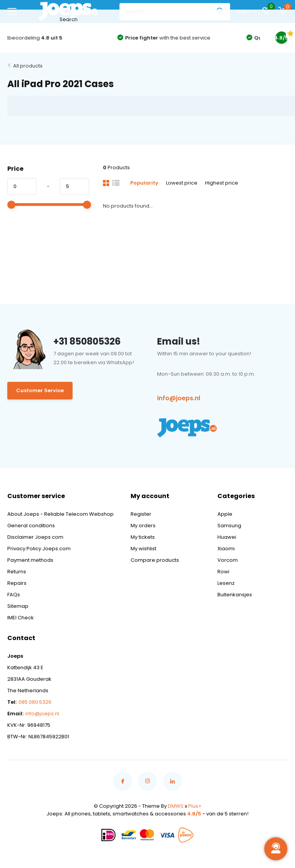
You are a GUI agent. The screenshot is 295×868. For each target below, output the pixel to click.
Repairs (17, 583)
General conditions (31, 526)
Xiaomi (226, 549)
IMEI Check (21, 618)
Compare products (155, 560)
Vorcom (228, 560)
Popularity (144, 183)
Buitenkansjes (235, 595)
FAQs (14, 595)
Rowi (223, 572)
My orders (143, 526)
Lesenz (226, 583)
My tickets (143, 537)
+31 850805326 (87, 341)
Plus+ (195, 806)
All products (28, 66)
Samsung (229, 526)
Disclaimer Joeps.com (35, 537)
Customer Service (40, 390)
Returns (17, 572)
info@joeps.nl (179, 398)
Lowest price (182, 183)
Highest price (222, 183)
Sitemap (18, 606)
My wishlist (143, 549)
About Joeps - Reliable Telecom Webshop (60, 514)
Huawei (227, 537)
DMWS (176, 806)
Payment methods (30, 560)
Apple (225, 514)
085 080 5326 (35, 702)
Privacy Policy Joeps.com (39, 549)
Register (141, 514)
